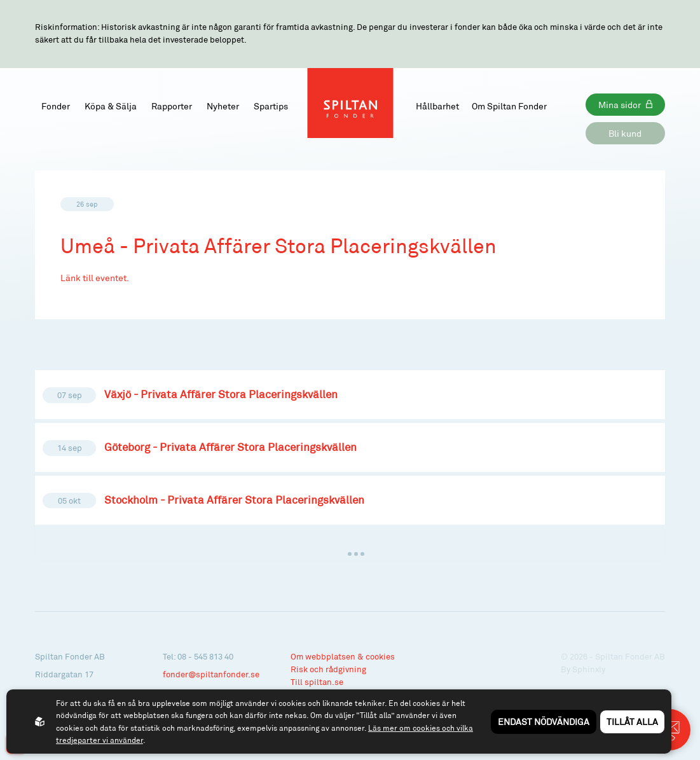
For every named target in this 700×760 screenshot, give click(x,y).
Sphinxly (589, 669)
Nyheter (223, 106)
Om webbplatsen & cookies (343, 656)
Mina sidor (620, 105)
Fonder (56, 106)
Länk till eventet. (95, 278)
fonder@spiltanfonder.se (211, 674)
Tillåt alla (632, 722)
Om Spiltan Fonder (509, 106)
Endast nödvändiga (544, 722)
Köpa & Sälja (111, 106)
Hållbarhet (437, 106)
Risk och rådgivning (328, 669)
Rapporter (172, 106)
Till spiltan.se (317, 682)
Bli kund (625, 133)
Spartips (271, 106)
